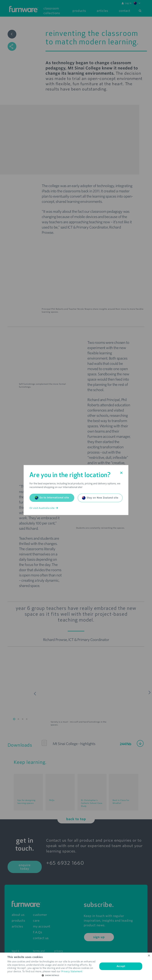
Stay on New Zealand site (100, 498)
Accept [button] (121, 966)
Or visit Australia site (44, 508)
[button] (51, 975)
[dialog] (76, 966)
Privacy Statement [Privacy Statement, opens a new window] (72, 971)
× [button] (149, 956)
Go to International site (52, 498)
